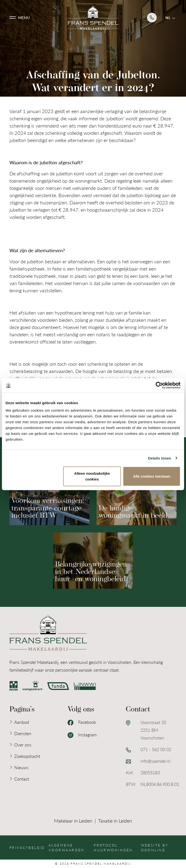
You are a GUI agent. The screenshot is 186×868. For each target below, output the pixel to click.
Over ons (23, 745)
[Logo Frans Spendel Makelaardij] (93, 18)
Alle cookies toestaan (151, 476)
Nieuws (21, 767)
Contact (22, 779)
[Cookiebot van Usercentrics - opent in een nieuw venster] (159, 385)
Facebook (82, 722)
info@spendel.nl (155, 761)
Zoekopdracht (27, 756)
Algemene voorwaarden (67, 847)
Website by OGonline (155, 847)
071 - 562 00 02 (156, 749)
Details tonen (159, 458)
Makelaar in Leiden (73, 821)
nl (170, 18)
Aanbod (22, 722)
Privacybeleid (27, 847)
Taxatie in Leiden (115, 821)
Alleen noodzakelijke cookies (92, 476)
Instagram (82, 735)
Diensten (23, 733)
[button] (20, 18)
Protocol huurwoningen (113, 847)
